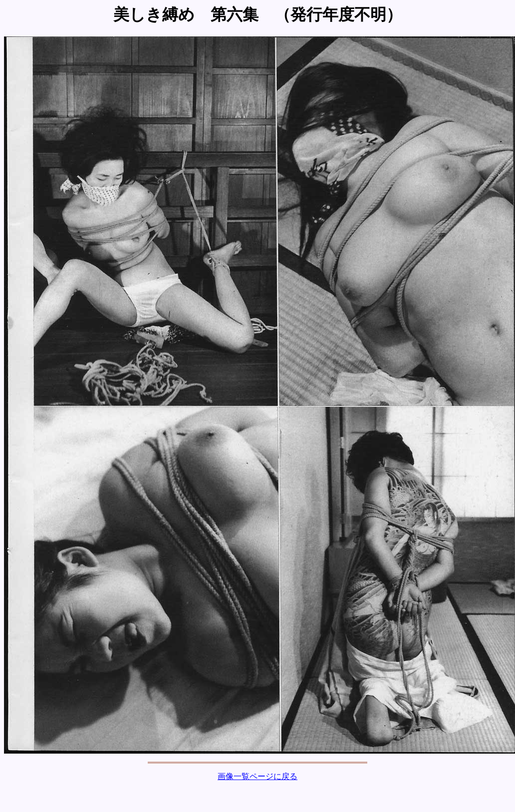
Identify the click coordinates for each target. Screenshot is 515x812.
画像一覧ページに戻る (257, 776)
